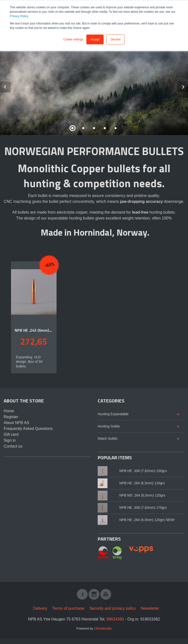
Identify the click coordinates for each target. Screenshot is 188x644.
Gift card (11, 434)
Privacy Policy (19, 16)
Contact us (13, 446)
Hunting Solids (109, 426)
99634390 (115, 619)
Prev (11, 86)
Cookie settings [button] (73, 39)
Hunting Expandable (113, 414)
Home (9, 411)
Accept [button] (95, 39)
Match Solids (107, 438)
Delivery (40, 608)
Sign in (10, 440)
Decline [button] (116, 39)
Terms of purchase (68, 608)
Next (188, 86)
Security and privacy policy (112, 608)
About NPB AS (16, 423)
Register (11, 417)
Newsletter (150, 608)
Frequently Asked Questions (28, 429)
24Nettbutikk (103, 628)
